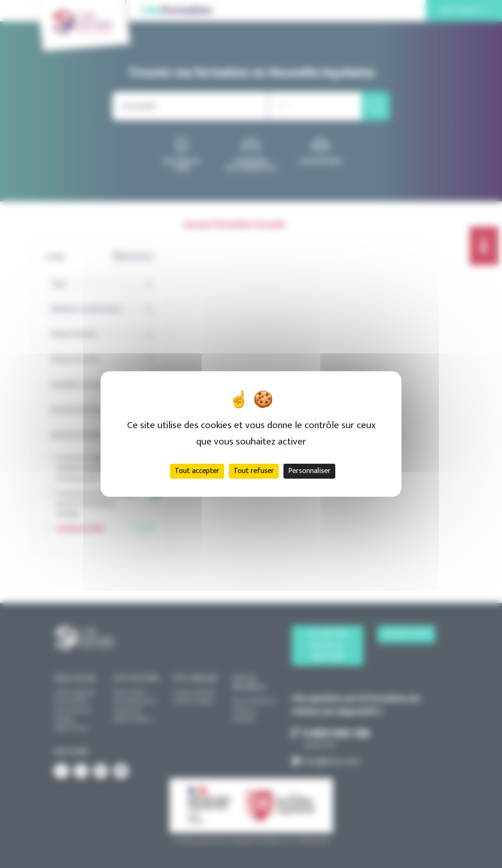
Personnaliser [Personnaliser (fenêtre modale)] (309, 471)
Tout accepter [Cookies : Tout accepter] (197, 471)
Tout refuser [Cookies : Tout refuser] (254, 471)
